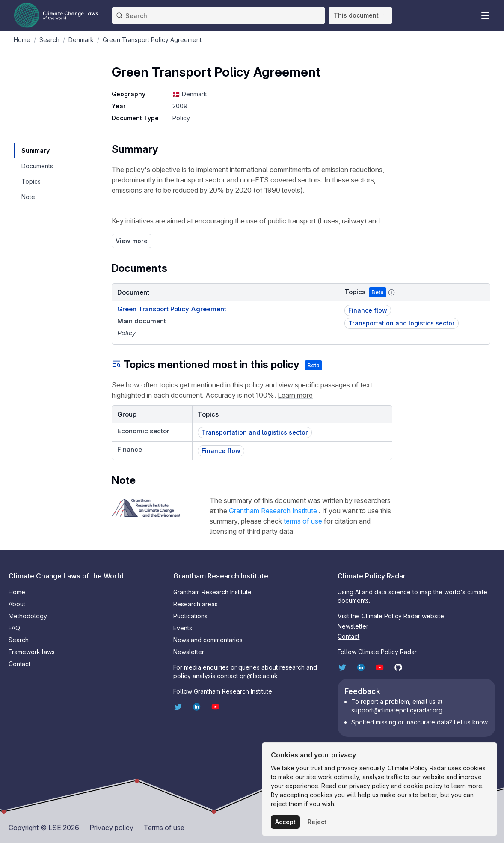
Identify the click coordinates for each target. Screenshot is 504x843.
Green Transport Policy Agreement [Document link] (172, 309)
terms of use (304, 521)
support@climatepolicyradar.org (397, 710)
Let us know (471, 722)
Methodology (28, 616)
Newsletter (189, 652)
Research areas (196, 604)
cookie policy (423, 786)
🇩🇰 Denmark (190, 94)
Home (17, 592)
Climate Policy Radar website (403, 616)
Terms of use (164, 828)
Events (183, 628)
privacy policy (369, 786)
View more (132, 241)
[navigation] (37, 151)
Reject (317, 822)
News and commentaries (208, 640)
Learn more (295, 395)
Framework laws (32, 652)
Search (19, 640)
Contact (19, 664)
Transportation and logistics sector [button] (402, 323)
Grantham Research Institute (274, 511)
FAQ (14, 628)
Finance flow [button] (368, 310)
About (17, 604)
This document (360, 15)
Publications (190, 616)
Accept (285, 822)
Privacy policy (111, 828)
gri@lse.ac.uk (259, 676)
